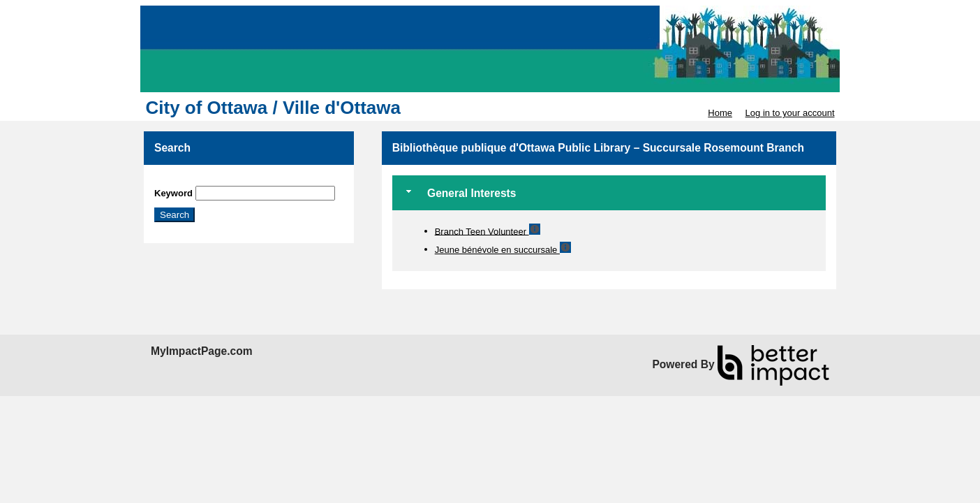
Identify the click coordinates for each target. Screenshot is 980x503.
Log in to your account (790, 113)
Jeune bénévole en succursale (497, 250)
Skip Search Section (195, 181)
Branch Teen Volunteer (482, 231)
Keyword (173, 193)
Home (720, 113)
